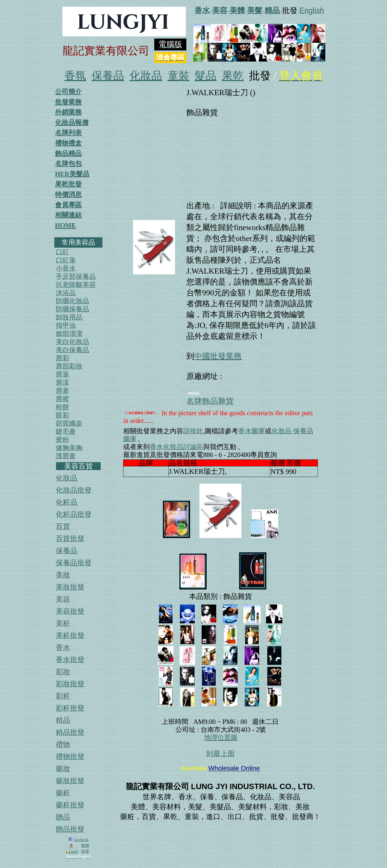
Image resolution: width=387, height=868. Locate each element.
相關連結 (68, 215)
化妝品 (146, 76)
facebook (81, 840)
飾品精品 (68, 153)
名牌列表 (68, 133)
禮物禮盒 (68, 143)
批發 (85, 851)
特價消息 (68, 195)
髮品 (206, 76)
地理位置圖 (221, 738)
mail (72, 852)
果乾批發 (68, 184)
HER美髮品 (72, 174)
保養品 (108, 76)
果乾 (233, 76)
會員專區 (68, 205)
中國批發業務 (218, 356)
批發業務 (68, 102)
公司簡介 (68, 92)
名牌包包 (68, 164)
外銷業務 (68, 112)
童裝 (178, 76)
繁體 (85, 846)
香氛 (75, 76)
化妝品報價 (72, 123)
